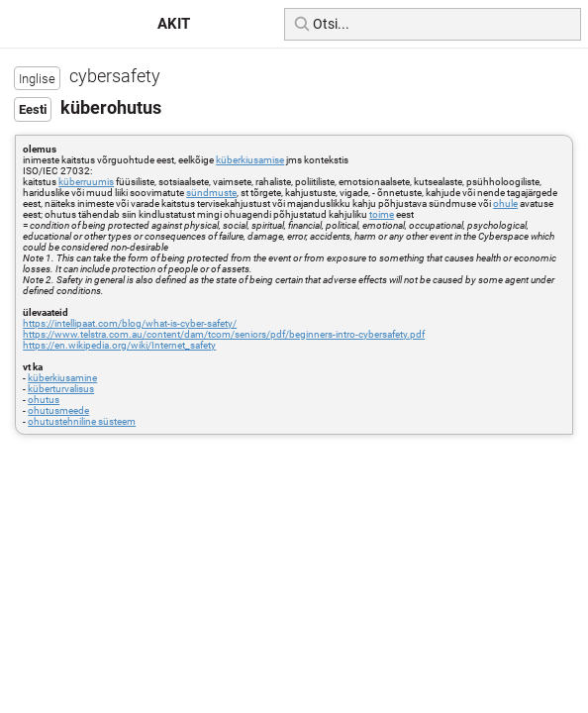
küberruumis (86, 182)
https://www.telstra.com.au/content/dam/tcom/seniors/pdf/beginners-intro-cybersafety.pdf (224, 334)
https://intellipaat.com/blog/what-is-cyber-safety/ (130, 323)
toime (382, 214)
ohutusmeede (58, 410)
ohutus (44, 400)
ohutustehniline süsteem (82, 421)
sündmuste (211, 193)
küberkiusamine (62, 378)
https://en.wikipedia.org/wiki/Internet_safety (119, 345)
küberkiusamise (250, 160)
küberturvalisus (61, 389)
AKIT (174, 24)
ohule (505, 204)
